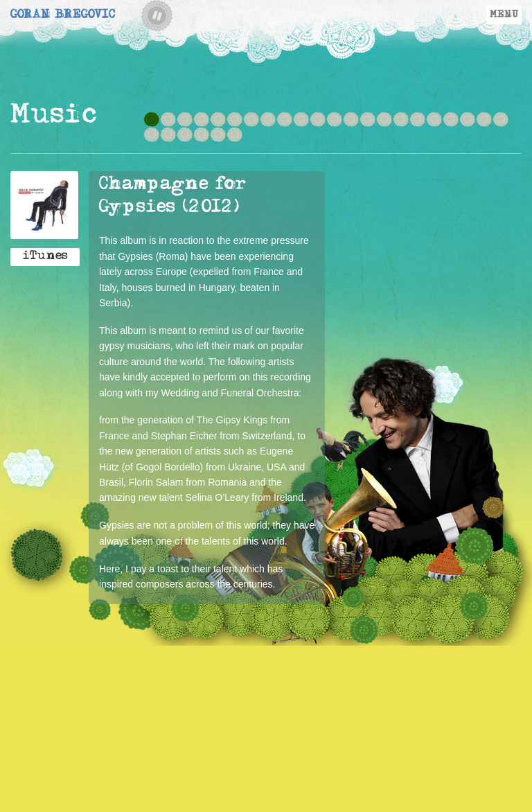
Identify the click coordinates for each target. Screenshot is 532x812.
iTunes (45, 257)
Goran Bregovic (63, 16)
